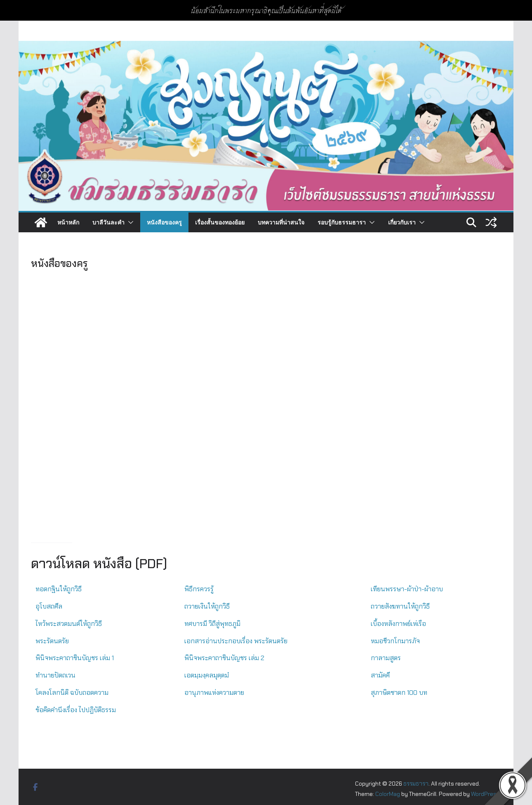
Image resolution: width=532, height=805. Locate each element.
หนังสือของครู (164, 222)
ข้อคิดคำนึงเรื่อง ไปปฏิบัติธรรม (76, 710)
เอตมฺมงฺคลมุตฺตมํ (207, 675)
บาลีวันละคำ (108, 222)
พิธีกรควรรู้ (199, 589)
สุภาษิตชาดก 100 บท (399, 693)
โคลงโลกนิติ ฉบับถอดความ (72, 693)
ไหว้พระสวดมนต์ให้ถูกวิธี (69, 624)
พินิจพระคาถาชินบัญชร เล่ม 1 (75, 658)
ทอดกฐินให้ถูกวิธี (59, 589)
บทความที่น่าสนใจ (281, 222)
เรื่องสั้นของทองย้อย (220, 222)
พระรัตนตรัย (52, 641)
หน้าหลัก (68, 222)
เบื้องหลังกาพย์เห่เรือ (398, 624)
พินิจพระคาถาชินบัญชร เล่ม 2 (224, 658)
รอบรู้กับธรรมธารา (342, 222)
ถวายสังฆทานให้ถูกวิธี (400, 606)
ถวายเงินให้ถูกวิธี (207, 606)
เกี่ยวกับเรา (402, 222)
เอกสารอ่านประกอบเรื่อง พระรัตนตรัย (236, 641)
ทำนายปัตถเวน (55, 675)
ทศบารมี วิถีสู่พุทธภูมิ (212, 624)
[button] (129, 222)
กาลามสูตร (386, 658)
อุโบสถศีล (49, 606)
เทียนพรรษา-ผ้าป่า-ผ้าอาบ (407, 589)
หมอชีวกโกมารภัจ (395, 641)
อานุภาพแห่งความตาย (214, 693)
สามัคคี (380, 675)
